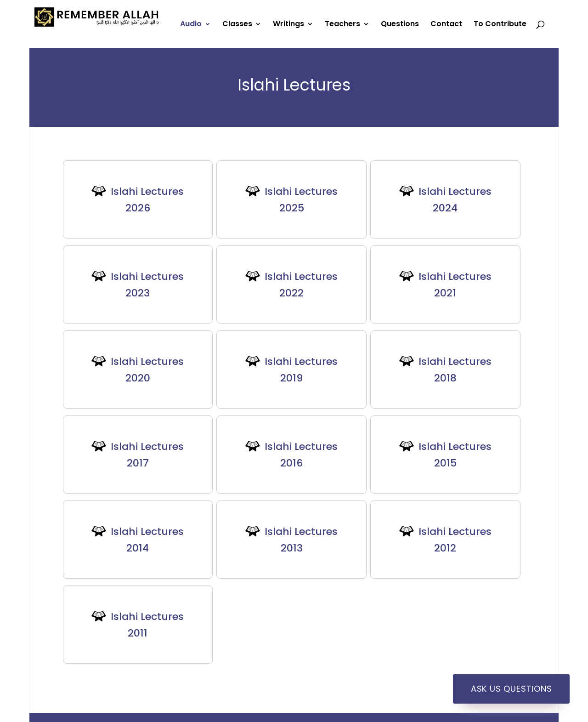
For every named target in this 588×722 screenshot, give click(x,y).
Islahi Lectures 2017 (147, 455)
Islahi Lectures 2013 (301, 540)
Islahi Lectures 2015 (455, 455)
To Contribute (500, 25)
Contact (446, 25)
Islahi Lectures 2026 (147, 200)
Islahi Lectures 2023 (147, 285)
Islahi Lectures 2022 (301, 285)
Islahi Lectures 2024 (455, 200)
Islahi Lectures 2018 (455, 370)
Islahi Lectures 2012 (455, 540)
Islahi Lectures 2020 (147, 370)
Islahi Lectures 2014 (147, 540)
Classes (237, 25)
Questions (400, 25)
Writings (288, 25)
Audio (191, 25)
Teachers (342, 25)
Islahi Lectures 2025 (301, 200)
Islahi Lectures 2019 (301, 370)
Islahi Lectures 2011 (147, 625)
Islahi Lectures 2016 (301, 455)
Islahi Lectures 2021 (455, 285)
